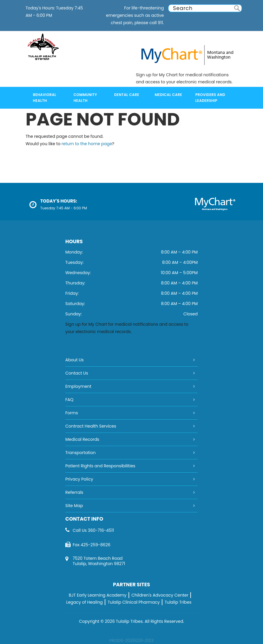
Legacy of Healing (84, 602)
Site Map (74, 506)
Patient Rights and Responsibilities (100, 466)
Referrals (74, 492)
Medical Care (168, 95)
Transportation (80, 453)
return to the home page (87, 144)
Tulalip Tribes (178, 602)
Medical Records (82, 439)
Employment (78, 386)
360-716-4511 (101, 530)
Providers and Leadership (210, 98)
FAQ (69, 400)
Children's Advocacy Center (160, 595)
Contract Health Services (91, 426)
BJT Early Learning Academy (98, 595)
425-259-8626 (95, 545)
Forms (72, 413)
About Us (74, 360)
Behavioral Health (45, 98)
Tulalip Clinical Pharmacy (134, 602)
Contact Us (77, 373)
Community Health (85, 98)
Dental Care (127, 95)
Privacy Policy (79, 479)
